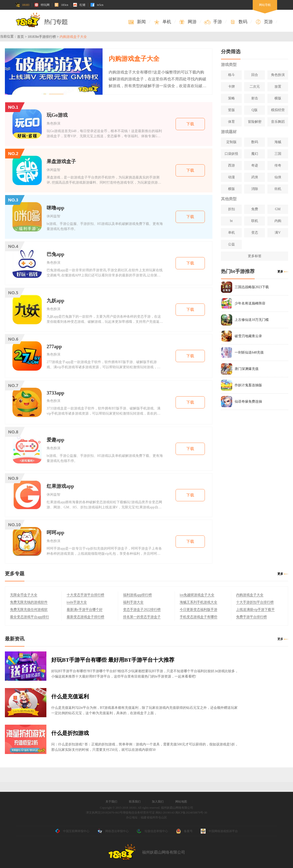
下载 (190, 124)
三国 (278, 154)
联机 (255, 221)
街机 (278, 189)
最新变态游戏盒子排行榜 (85, 617)
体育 (231, 122)
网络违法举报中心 (113, 831)
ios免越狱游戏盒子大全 (197, 595)
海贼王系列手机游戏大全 (199, 602)
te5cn (97, 5)
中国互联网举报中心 (72, 831)
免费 (255, 209)
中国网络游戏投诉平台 (219, 831)
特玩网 (42, 5)
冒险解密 (255, 122)
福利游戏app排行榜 (137, 595)
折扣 (231, 209)
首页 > (22, 37)
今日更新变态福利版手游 (199, 610)
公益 (231, 244)
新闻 (137, 22)
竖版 (231, 110)
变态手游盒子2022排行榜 (142, 610)
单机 (162, 22)
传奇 (278, 165)
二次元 (255, 87)
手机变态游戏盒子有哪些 (199, 617)
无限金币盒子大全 (24, 595)
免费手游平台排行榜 (251, 617)
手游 (213, 22)
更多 (280, 272)
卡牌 (231, 87)
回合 (255, 75)
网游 (188, 22)
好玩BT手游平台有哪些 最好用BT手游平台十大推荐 (113, 660)
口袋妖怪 (231, 154)
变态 (255, 233)
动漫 (231, 177)
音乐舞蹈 (278, 122)
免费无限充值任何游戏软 (29, 610)
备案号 (184, 831)
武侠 (255, 177)
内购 (278, 221)
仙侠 (278, 177)
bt (231, 221)
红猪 (79, 5)
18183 (22, 5)
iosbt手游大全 (77, 602)
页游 (264, 22)
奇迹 (255, 165)
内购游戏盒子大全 (250, 595)
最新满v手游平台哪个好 (85, 610)
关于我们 (111, 802)
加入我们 (158, 802)
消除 (255, 189)
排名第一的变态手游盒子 (142, 617)
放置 (278, 87)
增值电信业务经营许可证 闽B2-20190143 (149, 813)
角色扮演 (278, 75)
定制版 (231, 142)
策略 (231, 98)
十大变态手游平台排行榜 (85, 595)
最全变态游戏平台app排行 (30, 617)
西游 (231, 165)
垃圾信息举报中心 (152, 831)
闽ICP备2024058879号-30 (191, 813)
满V (278, 233)
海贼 (278, 142)
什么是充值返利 (70, 696)
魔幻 (255, 154)
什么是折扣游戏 (70, 733)
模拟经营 (278, 110)
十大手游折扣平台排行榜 (255, 602)
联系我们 (135, 802)
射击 (255, 98)
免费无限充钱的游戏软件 (29, 602)
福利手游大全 (133, 602)
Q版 (254, 110)
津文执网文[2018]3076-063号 (104, 813)
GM (278, 209)
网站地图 (181, 802)
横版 (278, 98)
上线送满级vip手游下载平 (255, 610)
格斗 (231, 75)
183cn (61, 5)
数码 (238, 22)
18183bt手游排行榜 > (43, 37)
